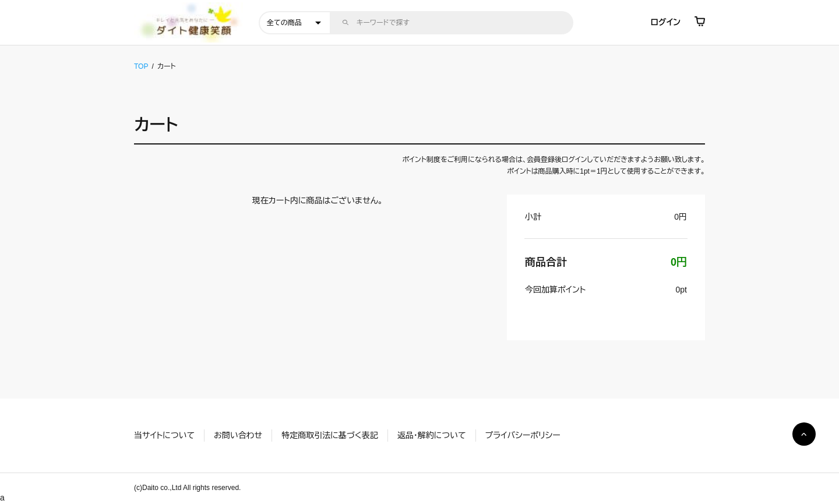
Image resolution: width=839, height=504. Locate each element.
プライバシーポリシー (523, 435)
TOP (141, 66)
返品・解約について (432, 435)
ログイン (666, 22)
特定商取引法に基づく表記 (329, 435)
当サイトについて (164, 435)
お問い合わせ (238, 435)
